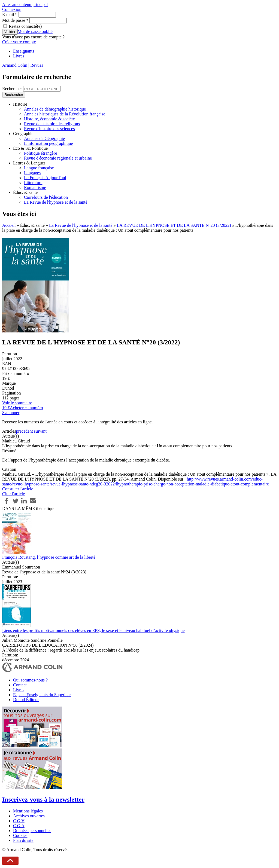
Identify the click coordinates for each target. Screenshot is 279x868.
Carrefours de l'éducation (46, 197)
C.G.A (19, 826)
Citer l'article (13, 494)
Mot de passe (15, 20)
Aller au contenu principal (25, 4)
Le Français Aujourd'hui (45, 178)
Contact (20, 685)
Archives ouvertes (29, 816)
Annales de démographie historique (55, 109)
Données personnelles (32, 831)
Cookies (20, 835)
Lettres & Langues (29, 163)
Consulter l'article (18, 489)
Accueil (9, 225)
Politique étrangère (40, 153)
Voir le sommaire (17, 403)
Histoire (20, 104)
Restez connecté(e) (25, 26)
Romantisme (35, 187)
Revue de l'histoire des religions (52, 124)
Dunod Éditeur (26, 700)
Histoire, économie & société (49, 119)
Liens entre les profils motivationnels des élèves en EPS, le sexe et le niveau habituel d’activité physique (93, 630)
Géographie (23, 134)
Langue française (39, 168)
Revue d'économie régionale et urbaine (58, 158)
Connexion (12, 9)
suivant (40, 431)
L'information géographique (48, 143)
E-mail (10, 15)
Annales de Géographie (44, 138)
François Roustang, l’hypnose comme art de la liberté (49, 557)
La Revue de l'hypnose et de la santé (56, 202)
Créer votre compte (19, 42)
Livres (19, 56)
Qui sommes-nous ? (30, 680)
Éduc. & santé (25, 192)
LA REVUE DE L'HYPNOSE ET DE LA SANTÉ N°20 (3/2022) (174, 225)
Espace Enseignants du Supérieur (42, 695)
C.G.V (19, 821)
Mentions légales (28, 811)
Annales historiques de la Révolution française (65, 114)
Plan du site (23, 840)
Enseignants (24, 51)
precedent (25, 431)
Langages (32, 173)
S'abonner (11, 413)
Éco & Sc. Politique (30, 148)
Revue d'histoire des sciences (49, 129)
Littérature (33, 183)
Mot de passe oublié (35, 31)
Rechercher (13, 89)
